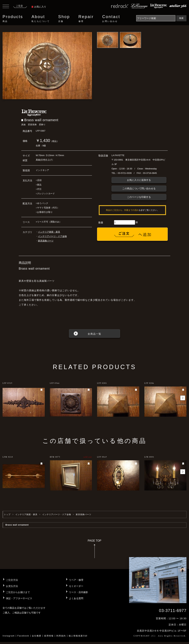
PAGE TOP (94, 550)
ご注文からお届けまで (18, 592)
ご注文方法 (12, 580)
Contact (111, 19)
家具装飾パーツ (46, 241)
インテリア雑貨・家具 (49, 232)
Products (13, 19)
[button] (183, 398)
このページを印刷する (139, 197)
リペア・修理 (76, 580)
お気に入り (39, 7)
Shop (64, 19)
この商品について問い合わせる (139, 188)
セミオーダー (76, 586)
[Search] (156, 18)
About (41, 19)
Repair (86, 19)
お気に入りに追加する (139, 180)
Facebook (23, 636)
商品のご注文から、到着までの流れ (122, 210)
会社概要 (37, 636)
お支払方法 (12, 586)
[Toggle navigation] (6, 7)
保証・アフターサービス (19, 598)
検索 (181, 18)
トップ (7, 514)
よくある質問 (76, 598)
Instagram (9, 636)
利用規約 (61, 636)
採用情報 (49, 636)
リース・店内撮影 (78, 592)
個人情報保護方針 (78, 636)
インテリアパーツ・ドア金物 (52, 236)
